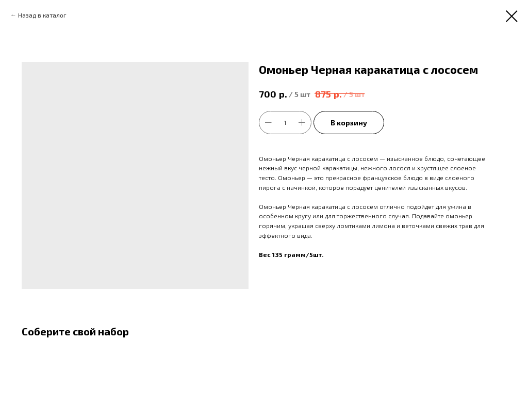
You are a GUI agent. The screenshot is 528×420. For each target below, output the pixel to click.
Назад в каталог (42, 15)
